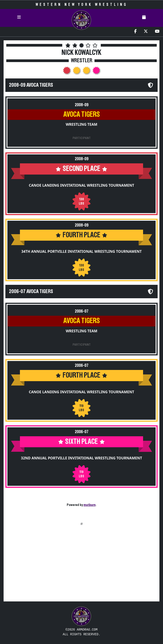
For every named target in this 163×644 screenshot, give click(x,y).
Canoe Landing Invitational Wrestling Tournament (81, 185)
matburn (90, 505)
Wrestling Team (81, 124)
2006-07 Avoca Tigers (31, 292)
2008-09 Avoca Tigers (31, 85)
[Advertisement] (81, 566)
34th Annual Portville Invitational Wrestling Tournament (81, 251)
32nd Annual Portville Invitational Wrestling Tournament (82, 458)
